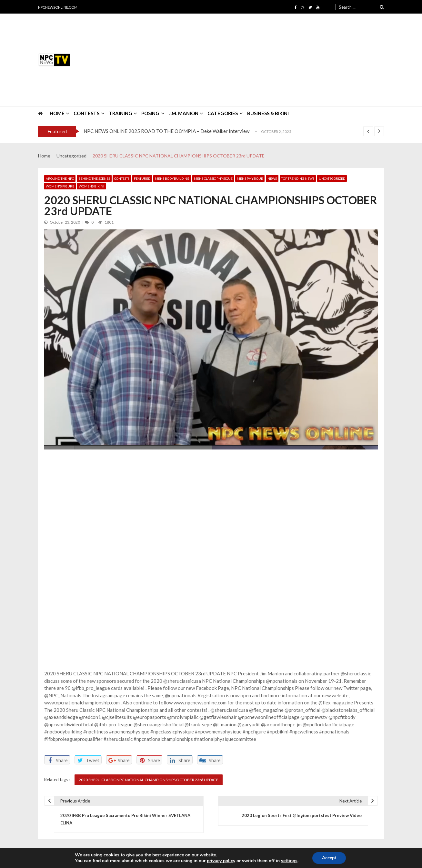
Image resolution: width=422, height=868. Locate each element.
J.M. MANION (184, 113)
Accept (329, 858)
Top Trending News (298, 178)
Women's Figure (60, 186)
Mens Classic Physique (213, 178)
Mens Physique (250, 178)
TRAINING (121, 113)
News (272, 178)
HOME (57, 113)
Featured (142, 178)
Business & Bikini (268, 113)
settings (289, 861)
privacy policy (221, 861)
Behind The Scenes (94, 178)
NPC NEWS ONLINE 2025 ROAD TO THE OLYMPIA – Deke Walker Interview (166, 131)
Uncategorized (332, 178)
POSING (150, 113)
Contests (122, 178)
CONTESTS (86, 113)
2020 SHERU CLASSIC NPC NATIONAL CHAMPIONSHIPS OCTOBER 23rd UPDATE (149, 780)
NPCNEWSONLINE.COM (58, 7)
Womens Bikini (91, 186)
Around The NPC (60, 178)
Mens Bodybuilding (172, 178)
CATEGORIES (223, 113)
